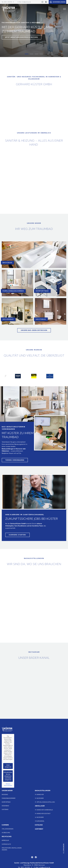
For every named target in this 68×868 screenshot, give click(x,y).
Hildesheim (40, 798)
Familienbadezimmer (9, 798)
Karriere (5, 825)
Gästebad (5, 809)
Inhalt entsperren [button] (8, 766)
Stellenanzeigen (8, 829)
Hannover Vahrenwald (45, 810)
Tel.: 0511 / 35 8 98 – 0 (8, 2)
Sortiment (39, 829)
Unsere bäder (7, 791)
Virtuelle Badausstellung (46, 802)
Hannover (40, 795)
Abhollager (40, 806)
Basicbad (5, 795)
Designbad (5, 806)
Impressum (5, 840)
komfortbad (6, 802)
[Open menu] (64, 9)
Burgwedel (40, 821)
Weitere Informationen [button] (8, 785)
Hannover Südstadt (43, 814)
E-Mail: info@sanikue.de (24, 2)
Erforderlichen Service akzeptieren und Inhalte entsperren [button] (8, 776)
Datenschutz (6, 844)
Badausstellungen (43, 791)
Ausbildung (6, 833)
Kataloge (39, 825)
